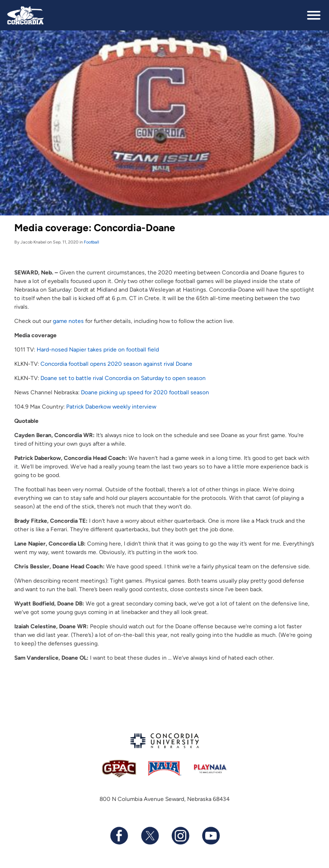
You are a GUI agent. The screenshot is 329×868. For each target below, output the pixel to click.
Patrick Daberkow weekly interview (111, 407)
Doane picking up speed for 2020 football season (145, 392)
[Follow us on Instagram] (180, 836)
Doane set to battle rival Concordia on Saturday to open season (123, 378)
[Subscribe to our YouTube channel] (210, 836)
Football (91, 242)
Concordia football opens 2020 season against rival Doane (116, 364)
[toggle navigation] (314, 15)
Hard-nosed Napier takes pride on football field (98, 350)
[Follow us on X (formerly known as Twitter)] (150, 836)
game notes (68, 321)
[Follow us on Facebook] (119, 836)
